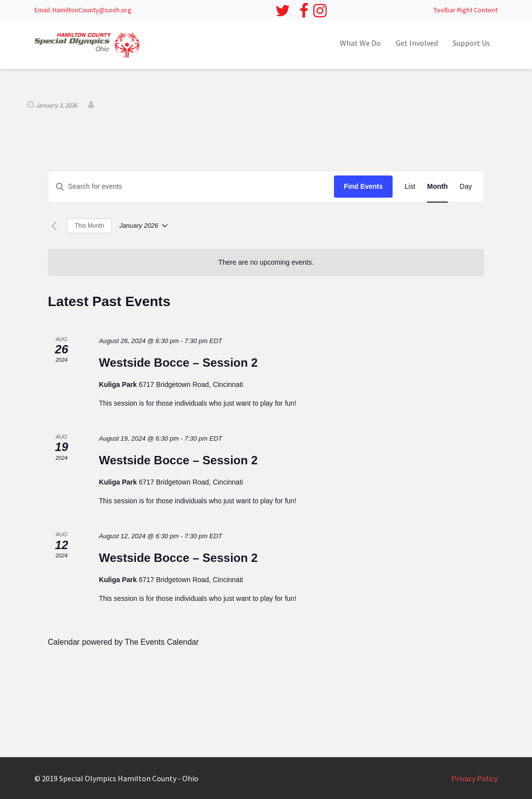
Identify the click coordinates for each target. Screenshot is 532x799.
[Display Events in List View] (410, 187)
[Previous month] (54, 226)
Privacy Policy (474, 778)
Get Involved (417, 43)
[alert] (266, 262)
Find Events (363, 186)
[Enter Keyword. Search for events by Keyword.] (191, 187)
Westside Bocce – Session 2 (178, 363)
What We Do (360, 43)
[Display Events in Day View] (466, 187)
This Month (89, 226)
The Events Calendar (162, 642)
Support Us (471, 43)
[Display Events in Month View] (437, 187)
